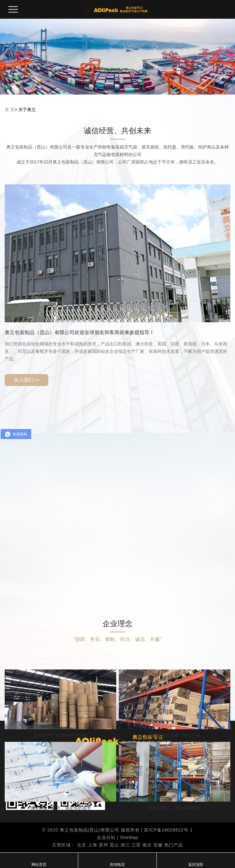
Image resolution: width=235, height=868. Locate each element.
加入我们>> (27, 380)
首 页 (10, 110)
